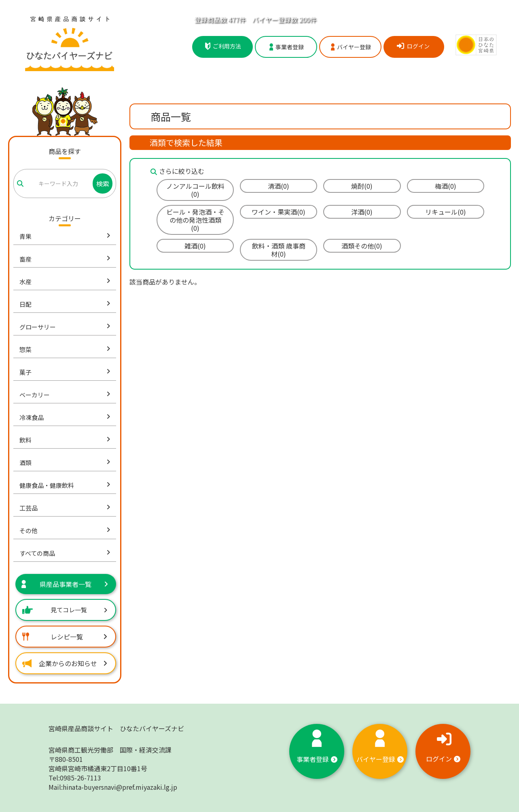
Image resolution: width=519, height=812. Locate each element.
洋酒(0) (362, 212)
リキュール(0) (446, 212)
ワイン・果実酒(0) (279, 212)
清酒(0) (279, 186)
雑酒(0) (195, 246)
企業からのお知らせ (65, 663)
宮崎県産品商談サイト (116, 728)
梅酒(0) (446, 186)
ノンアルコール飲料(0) (195, 190)
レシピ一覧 (65, 637)
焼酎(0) (362, 186)
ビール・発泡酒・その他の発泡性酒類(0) (195, 220)
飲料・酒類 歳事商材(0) (279, 250)
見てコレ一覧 (65, 610)
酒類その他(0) (362, 246)
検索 (103, 183)
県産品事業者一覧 (65, 584)
